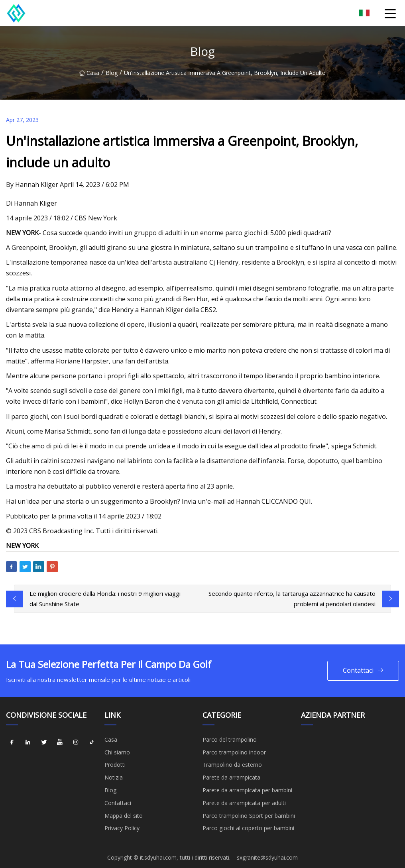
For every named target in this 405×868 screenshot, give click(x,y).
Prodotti (115, 765)
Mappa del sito (124, 816)
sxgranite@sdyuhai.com (267, 857)
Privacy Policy (122, 828)
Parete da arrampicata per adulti (244, 803)
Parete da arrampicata (231, 777)
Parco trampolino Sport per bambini (249, 816)
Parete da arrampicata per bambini (247, 790)
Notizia (114, 777)
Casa (89, 73)
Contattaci (363, 671)
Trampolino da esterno (232, 765)
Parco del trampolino (230, 739)
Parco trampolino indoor (234, 752)
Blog (112, 73)
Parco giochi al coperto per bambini (248, 828)
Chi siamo (117, 752)
